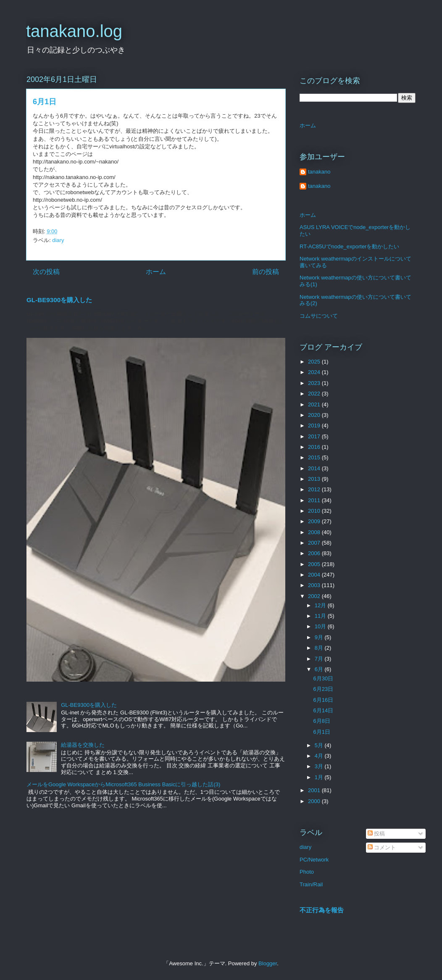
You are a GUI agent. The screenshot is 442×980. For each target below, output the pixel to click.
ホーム (156, 272)
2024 (315, 372)
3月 (320, 766)
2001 (315, 790)
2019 (315, 425)
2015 (315, 457)
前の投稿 (266, 272)
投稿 (376, 834)
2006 (315, 553)
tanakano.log (74, 31)
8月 (320, 648)
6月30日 (323, 678)
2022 (315, 394)
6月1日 (321, 732)
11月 (321, 616)
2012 (315, 489)
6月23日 (323, 689)
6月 (320, 669)
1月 (320, 777)
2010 (315, 511)
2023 (315, 383)
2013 (315, 479)
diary (58, 240)
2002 (315, 596)
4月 (320, 756)
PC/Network (314, 860)
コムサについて (319, 316)
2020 (315, 415)
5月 (320, 745)
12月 (321, 605)
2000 (315, 801)
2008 (315, 532)
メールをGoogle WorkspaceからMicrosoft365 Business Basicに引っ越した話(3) (123, 784)
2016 (315, 447)
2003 (315, 585)
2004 (315, 575)
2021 (315, 404)
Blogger (268, 963)
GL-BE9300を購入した (59, 300)
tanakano (319, 172)
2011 (315, 500)
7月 (320, 659)
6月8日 (321, 721)
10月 (321, 626)
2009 (315, 521)
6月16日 (323, 700)
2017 (315, 436)
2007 (315, 543)
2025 (315, 362)
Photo (307, 872)
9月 (320, 637)
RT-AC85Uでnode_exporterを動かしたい (349, 246)
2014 (315, 468)
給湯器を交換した (83, 745)
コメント (382, 847)
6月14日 (323, 710)
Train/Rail (311, 884)
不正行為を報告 (322, 910)
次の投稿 (46, 272)
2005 (315, 564)
